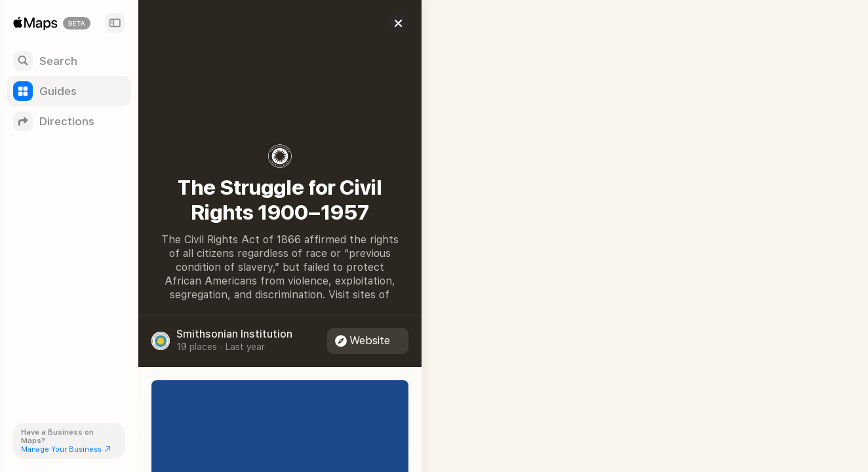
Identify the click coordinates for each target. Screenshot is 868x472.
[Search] (69, 61)
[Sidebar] (115, 23)
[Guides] (69, 91)
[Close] (391, 23)
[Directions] (69, 121)
